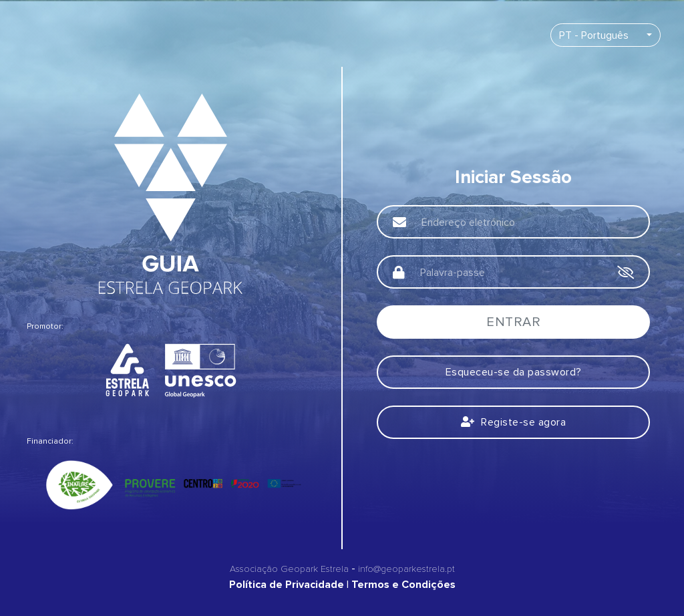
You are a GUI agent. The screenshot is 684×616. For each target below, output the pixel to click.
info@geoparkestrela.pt (406, 569)
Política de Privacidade (287, 585)
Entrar (513, 322)
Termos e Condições (403, 585)
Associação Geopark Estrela (289, 569)
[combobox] (606, 35)
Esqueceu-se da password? (514, 372)
